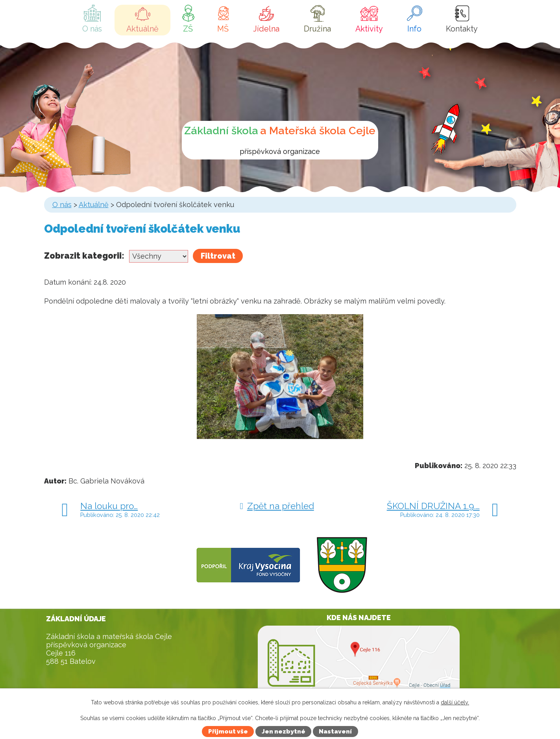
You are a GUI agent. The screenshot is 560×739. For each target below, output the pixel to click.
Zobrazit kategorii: (84, 256)
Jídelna (266, 29)
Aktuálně (142, 29)
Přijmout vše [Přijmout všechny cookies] (228, 732)
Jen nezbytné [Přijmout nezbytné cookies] (284, 732)
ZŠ (188, 29)
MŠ (223, 29)
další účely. (455, 702)
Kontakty (462, 29)
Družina (317, 29)
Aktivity (369, 29)
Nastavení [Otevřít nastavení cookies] (335, 732)
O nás (92, 29)
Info (414, 29)
